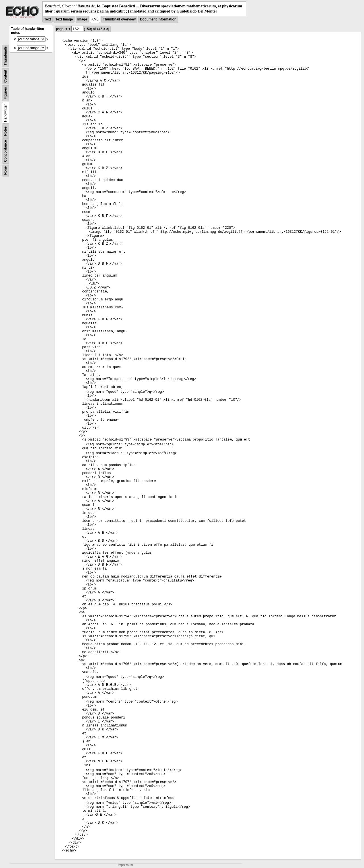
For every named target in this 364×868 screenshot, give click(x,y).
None (5, 171)
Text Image (64, 19)
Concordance (5, 151)
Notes (5, 131)
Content (5, 76)
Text (47, 19)
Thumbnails (5, 56)
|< (66, 29)
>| (108, 29)
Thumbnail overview (119, 19)
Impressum (125, 865)
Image (82, 19)
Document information (158, 19)
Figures (5, 93)
